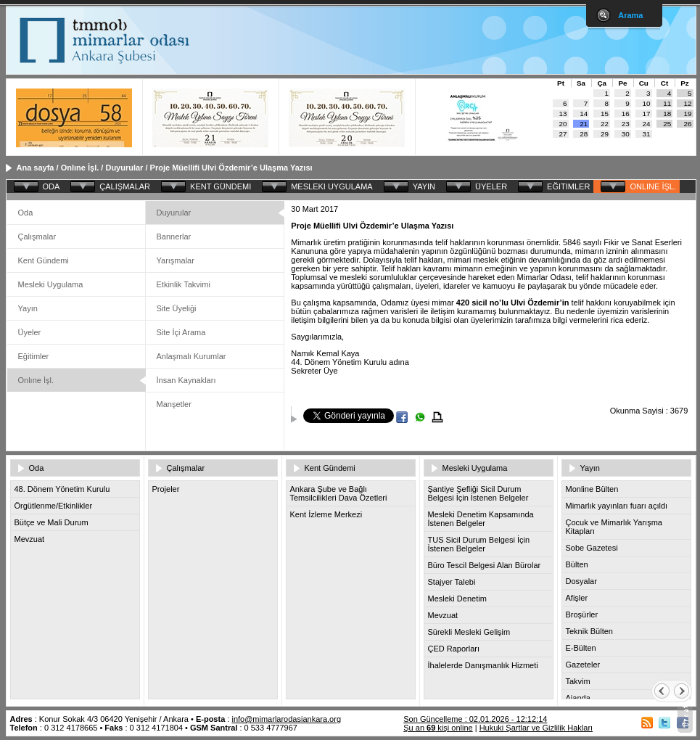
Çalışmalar (37, 237)
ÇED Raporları (454, 649)
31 (647, 134)
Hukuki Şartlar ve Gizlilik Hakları (536, 728)
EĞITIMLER (568, 186)
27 (563, 134)
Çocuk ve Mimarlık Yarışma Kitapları (614, 527)
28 (584, 134)
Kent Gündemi (44, 260)
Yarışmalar (176, 260)
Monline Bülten (592, 489)
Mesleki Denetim (457, 599)
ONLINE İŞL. (653, 186)
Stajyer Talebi (452, 582)
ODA (52, 186)
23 (626, 124)
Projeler (166, 489)
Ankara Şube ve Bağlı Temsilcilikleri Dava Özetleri (339, 493)
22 (605, 124)
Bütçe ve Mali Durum (52, 522)
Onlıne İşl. (80, 168)
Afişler (577, 598)
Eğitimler (34, 356)
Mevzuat (30, 539)
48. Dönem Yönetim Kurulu (62, 489)
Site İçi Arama (181, 332)
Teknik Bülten (589, 631)
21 (584, 124)
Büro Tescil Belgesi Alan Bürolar (485, 565)
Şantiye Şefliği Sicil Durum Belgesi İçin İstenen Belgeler (478, 493)
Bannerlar (174, 237)
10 (647, 103)
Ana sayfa (36, 168)
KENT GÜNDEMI (221, 186)
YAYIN (424, 186)
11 (667, 103)
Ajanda (578, 698)
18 (667, 114)
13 (563, 114)
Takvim (578, 681)
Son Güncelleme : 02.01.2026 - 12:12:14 (475, 719)
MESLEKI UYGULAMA (332, 186)
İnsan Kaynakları (186, 380)
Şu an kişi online (438, 728)
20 (563, 124)
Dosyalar (581, 581)
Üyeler (30, 332)
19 (688, 114)
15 (605, 114)
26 (688, 124)
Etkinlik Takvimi (184, 284)
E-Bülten (581, 648)
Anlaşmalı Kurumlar (192, 356)
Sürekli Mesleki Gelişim (469, 632)
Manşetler (174, 404)
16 (626, 114)
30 (626, 134)
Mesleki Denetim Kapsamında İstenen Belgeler (481, 519)
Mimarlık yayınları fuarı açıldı (617, 506)
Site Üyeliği (177, 308)
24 (647, 124)
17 (647, 114)
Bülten (577, 564)
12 (688, 103)
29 (605, 134)
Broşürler (582, 614)
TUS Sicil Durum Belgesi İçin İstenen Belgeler (479, 544)
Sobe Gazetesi (592, 548)
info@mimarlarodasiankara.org (286, 719)
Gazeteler (583, 665)
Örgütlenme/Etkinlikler (54, 506)
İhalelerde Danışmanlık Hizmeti (483, 665)
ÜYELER (491, 186)
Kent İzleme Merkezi (326, 514)
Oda (26, 213)
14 (584, 114)
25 (667, 124)
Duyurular (124, 168)
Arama (630, 15)
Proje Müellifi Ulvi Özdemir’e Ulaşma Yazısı (231, 168)
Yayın (28, 308)
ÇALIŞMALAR (125, 186)
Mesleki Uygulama (51, 284)
